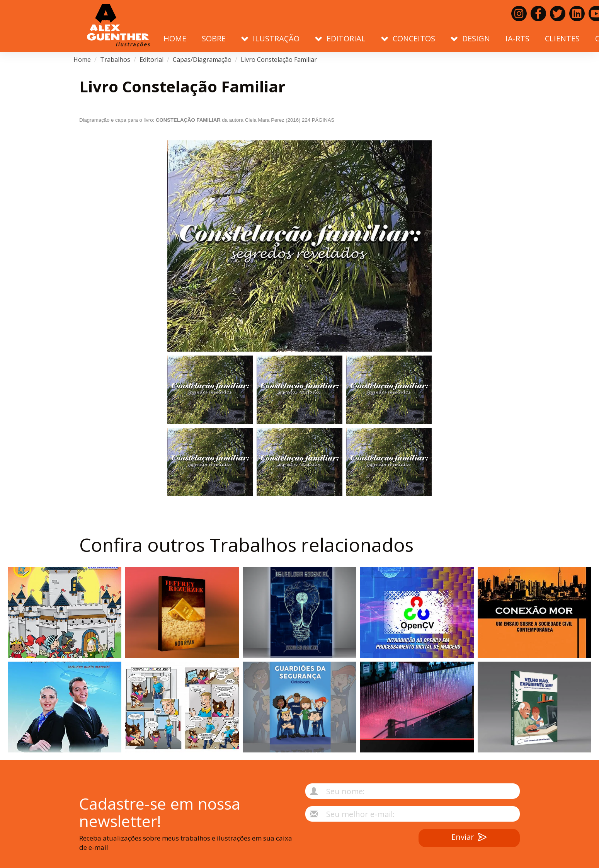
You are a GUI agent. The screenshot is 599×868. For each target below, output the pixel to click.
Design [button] (470, 38)
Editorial (151, 60)
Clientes (562, 38)
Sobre (214, 38)
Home (175, 38)
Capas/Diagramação (202, 60)
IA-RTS (517, 38)
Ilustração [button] (270, 38)
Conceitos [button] (408, 38)
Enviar (469, 838)
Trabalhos (115, 60)
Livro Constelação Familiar (279, 60)
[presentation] (348, 844)
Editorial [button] (340, 38)
